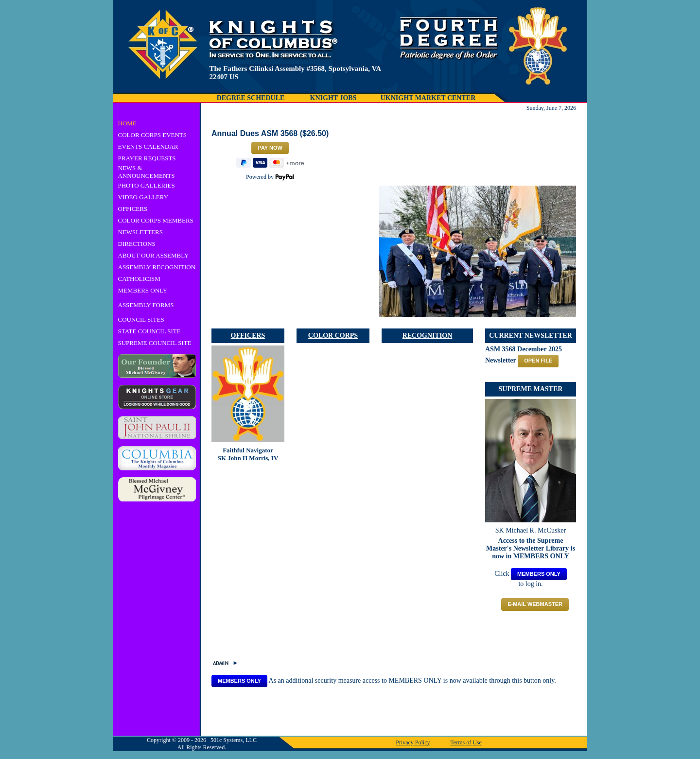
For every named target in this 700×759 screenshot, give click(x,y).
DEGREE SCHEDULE (251, 98)
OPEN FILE (538, 361)
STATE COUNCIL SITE (149, 331)
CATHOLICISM (139, 279)
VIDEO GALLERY (143, 197)
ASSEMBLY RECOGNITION (157, 267)
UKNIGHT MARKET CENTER (428, 98)
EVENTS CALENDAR (148, 147)
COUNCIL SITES (141, 319)
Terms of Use (466, 742)
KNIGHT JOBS (333, 98)
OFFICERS (133, 209)
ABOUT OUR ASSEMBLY (154, 255)
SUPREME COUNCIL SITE (155, 343)
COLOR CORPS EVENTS (153, 135)
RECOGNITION (428, 336)
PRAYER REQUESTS (147, 158)
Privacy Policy (413, 742)
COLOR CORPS (333, 336)
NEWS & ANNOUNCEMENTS (147, 172)
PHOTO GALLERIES (147, 185)
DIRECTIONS (137, 244)
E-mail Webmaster (535, 604)
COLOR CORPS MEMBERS (156, 220)
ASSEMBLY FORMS (146, 305)
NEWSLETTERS (140, 232)
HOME (127, 123)
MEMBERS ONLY (143, 290)
